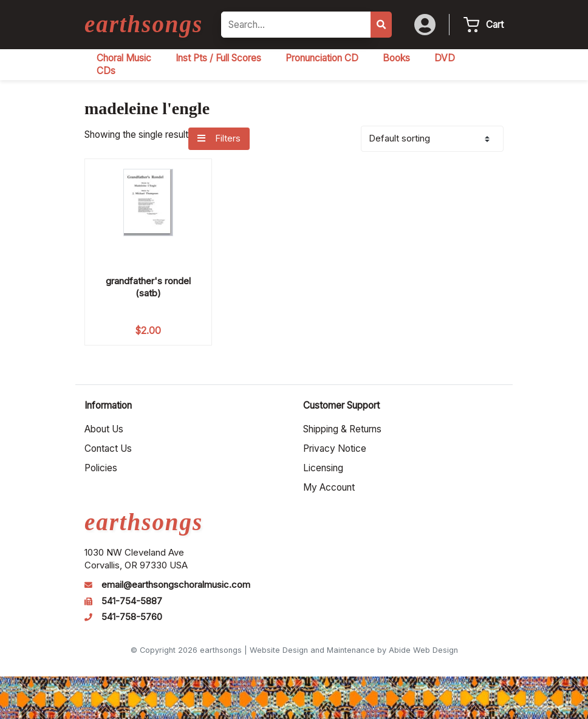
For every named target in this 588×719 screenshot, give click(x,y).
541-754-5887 (132, 601)
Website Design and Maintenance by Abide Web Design (354, 650)
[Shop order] (432, 139)
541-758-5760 (132, 617)
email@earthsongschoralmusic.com (176, 585)
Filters (219, 138)
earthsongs (144, 24)
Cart (495, 25)
